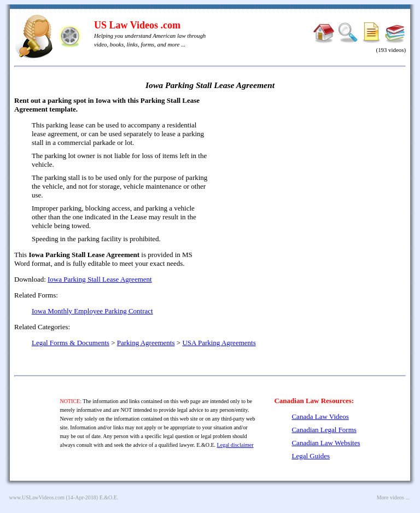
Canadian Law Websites (326, 443)
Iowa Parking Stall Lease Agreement (100, 279)
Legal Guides (311, 456)
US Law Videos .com (137, 25)
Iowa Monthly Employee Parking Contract (92, 311)
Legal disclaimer (235, 445)
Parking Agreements (146, 343)
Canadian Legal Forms (324, 430)
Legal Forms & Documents (71, 343)
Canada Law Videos (320, 416)
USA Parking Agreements (219, 343)
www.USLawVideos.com (37, 497)
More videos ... (393, 497)
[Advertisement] (312, 175)
